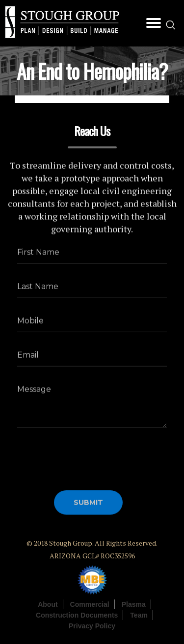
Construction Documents (77, 615)
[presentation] (92, 455)
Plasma (134, 604)
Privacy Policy (92, 626)
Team (139, 615)
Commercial (90, 604)
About (48, 604)
